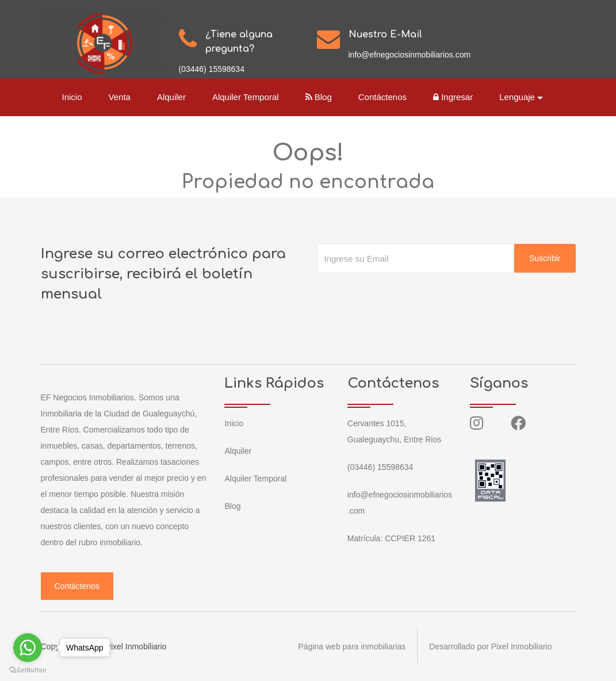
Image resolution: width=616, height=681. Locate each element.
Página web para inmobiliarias (352, 646)
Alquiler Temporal (246, 97)
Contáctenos (382, 97)
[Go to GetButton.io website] (28, 669)
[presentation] (404, 296)
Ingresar (453, 97)
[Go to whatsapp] (28, 648)
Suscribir (545, 258)
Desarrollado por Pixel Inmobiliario (490, 646)
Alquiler (171, 97)
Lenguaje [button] (517, 97)
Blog (319, 97)
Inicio (72, 97)
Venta (120, 97)
